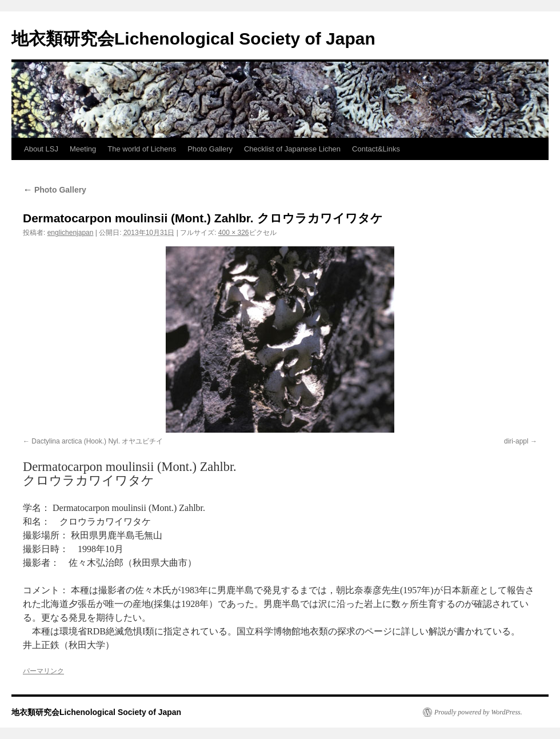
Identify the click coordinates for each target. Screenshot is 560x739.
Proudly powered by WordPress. (478, 712)
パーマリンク (43, 671)
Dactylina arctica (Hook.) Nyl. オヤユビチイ (97, 441)
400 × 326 (234, 233)
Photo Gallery (210, 149)
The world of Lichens (142, 149)
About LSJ (41, 149)
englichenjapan (71, 233)
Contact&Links (376, 149)
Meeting (83, 149)
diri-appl (516, 441)
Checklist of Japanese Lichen (292, 149)
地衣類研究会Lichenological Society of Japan (193, 39)
